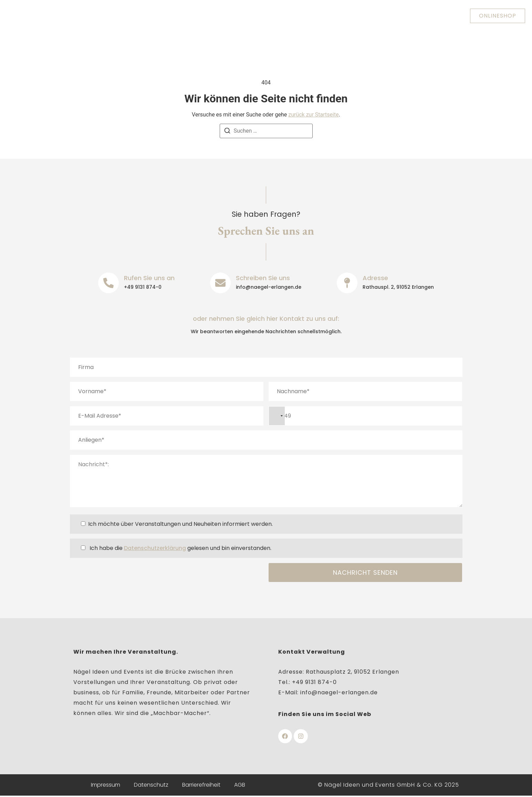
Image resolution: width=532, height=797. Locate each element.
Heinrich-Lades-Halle (214, 16)
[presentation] (122, 576)
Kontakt (380, 16)
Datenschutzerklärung (155, 548)
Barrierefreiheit (201, 785)
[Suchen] (227, 132)
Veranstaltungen (328, 16)
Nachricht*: (266, 481)
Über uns (154, 16)
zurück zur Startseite (313, 115)
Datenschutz (151, 785)
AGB (240, 785)
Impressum (106, 785)
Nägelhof (274, 16)
